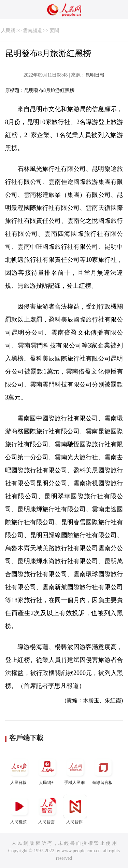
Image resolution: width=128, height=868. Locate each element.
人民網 (8, 31)
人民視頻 (19, 809)
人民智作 (75, 809)
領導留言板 (103, 770)
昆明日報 (95, 75)
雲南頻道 (32, 31)
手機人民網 (75, 770)
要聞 (54, 31)
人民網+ (47, 770)
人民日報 (19, 770)
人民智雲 (47, 809)
